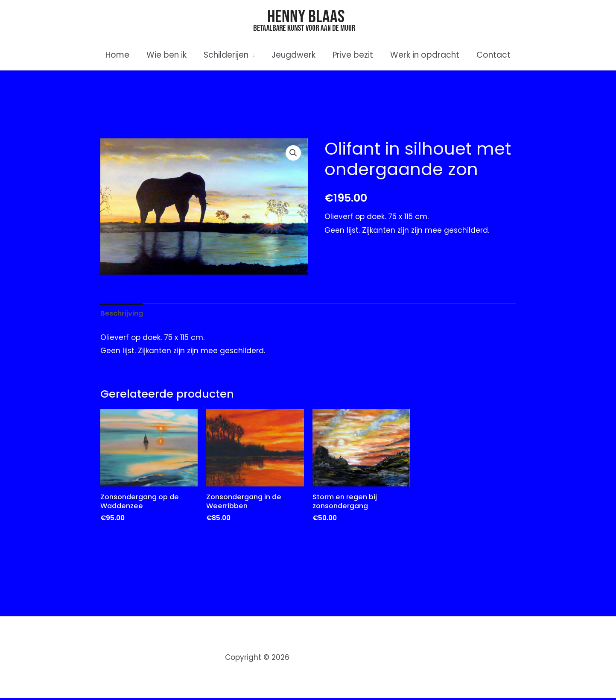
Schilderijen (227, 55)
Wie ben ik (168, 55)
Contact (491, 55)
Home (120, 55)
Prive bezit (352, 55)
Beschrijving (123, 313)
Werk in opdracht (423, 55)
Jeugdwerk (293, 55)
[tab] (123, 314)
